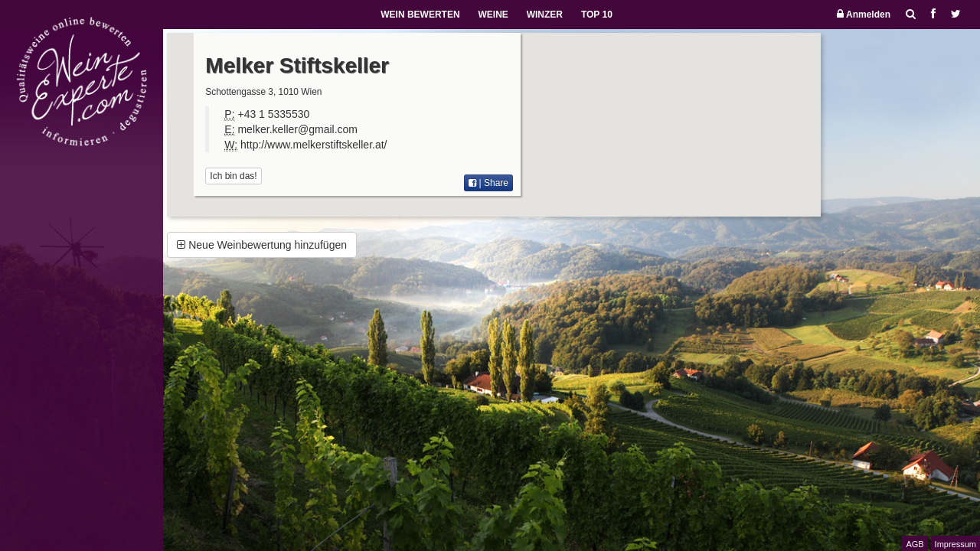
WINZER (545, 15)
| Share (488, 183)
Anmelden (864, 14)
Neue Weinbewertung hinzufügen (262, 245)
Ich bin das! (233, 176)
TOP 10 (597, 15)
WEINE (493, 15)
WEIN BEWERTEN (420, 15)
